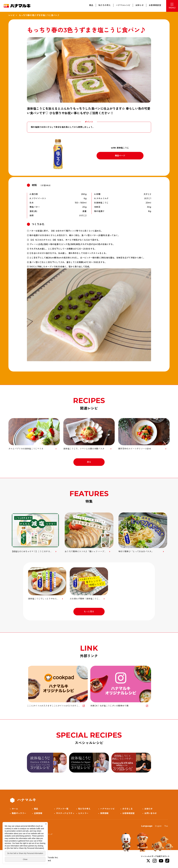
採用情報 (104, 813)
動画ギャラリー (19, 813)
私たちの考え (105, 5)
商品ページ (120, 156)
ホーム (15, 809)
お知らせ (140, 5)
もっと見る (89, 612)
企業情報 (38, 813)
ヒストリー (83, 813)
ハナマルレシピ (123, 5)
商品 (91, 5)
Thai (166, 826)
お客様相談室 (155, 5)
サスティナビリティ (65, 813)
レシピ (12, 15)
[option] (35, 533)
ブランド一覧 (62, 809)
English (158, 826)
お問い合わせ (151, 813)
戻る (89, 462)
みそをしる (128, 809)
